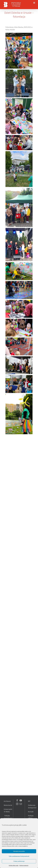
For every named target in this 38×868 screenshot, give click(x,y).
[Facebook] (17, 800)
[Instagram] (17, 804)
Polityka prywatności (24, 865)
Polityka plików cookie (10, 844)
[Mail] (21, 804)
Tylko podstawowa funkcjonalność (19, 856)
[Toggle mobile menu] (34, 3)
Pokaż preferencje (19, 861)
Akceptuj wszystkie (19, 851)
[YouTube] (21, 800)
